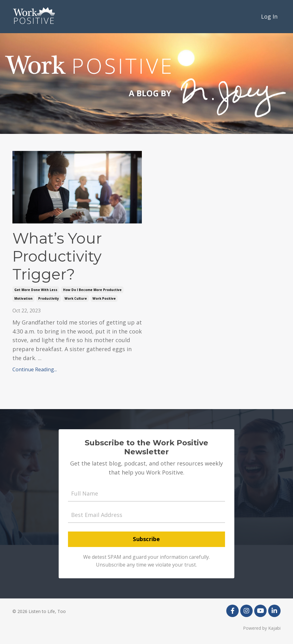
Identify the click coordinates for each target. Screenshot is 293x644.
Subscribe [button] (146, 539)
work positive (104, 298)
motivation (23, 298)
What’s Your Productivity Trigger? (57, 256)
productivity (49, 298)
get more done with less (36, 290)
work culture (76, 298)
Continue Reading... (35, 369)
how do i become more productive (92, 290)
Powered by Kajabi (262, 628)
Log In (269, 16)
